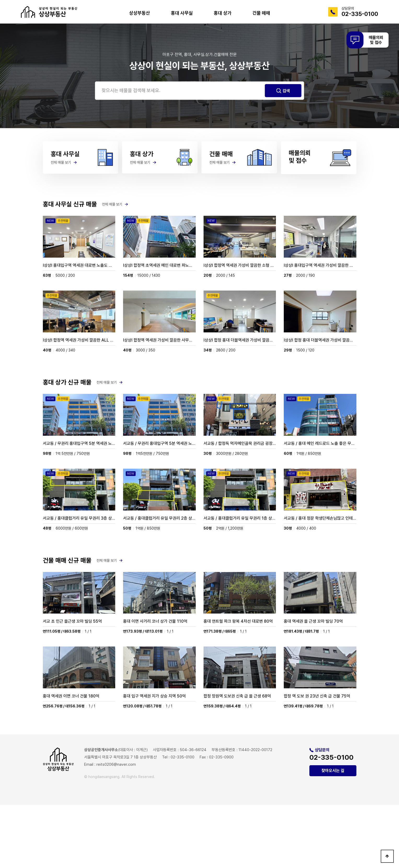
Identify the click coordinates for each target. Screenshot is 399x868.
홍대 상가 (223, 13)
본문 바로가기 (0, 0)
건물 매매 (261, 13)
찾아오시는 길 (333, 834)
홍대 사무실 (182, 13)
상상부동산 (140, 13)
